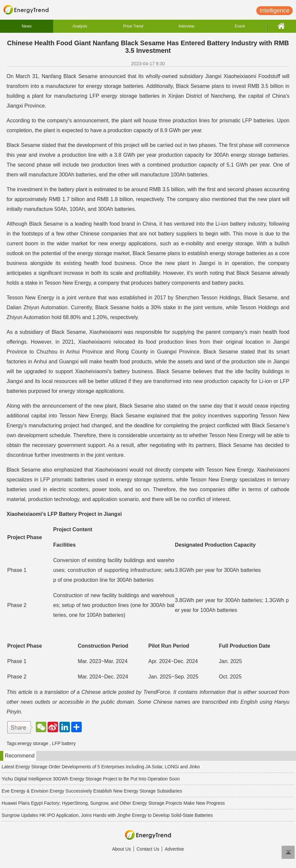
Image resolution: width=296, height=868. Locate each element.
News (27, 26)
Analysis (80, 26)
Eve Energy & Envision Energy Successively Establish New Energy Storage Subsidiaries (92, 791)
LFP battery (64, 743)
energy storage (33, 743)
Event (240, 26)
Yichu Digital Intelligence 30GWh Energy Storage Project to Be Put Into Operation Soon (91, 779)
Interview (186, 26)
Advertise (174, 849)
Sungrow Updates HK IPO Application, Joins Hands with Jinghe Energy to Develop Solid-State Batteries (107, 815)
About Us (121, 849)
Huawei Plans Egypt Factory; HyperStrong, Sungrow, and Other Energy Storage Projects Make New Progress (113, 803)
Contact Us (148, 849)
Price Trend (133, 26)
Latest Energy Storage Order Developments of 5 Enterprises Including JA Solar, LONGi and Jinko (101, 767)
